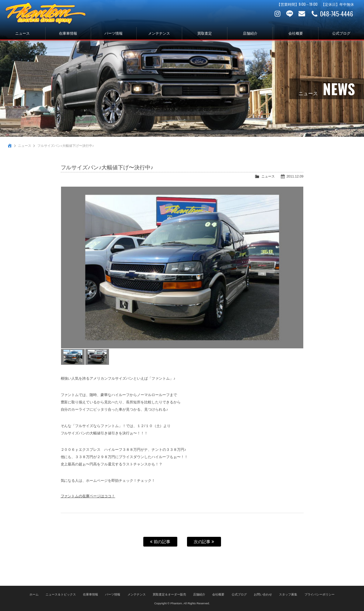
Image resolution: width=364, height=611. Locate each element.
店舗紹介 (250, 33)
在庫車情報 (68, 33)
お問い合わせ (302, 14)
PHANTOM (46, 14)
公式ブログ (341, 33)
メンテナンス (159, 33)
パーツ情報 (114, 33)
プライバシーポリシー (320, 594)
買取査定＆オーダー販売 (169, 594)
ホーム (34, 594)
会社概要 (296, 33)
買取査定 (205, 33)
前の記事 (160, 542)
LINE (290, 14)
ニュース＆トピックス (61, 594)
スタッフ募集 (288, 594)
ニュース (22, 33)
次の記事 (204, 542)
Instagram (277, 14)
